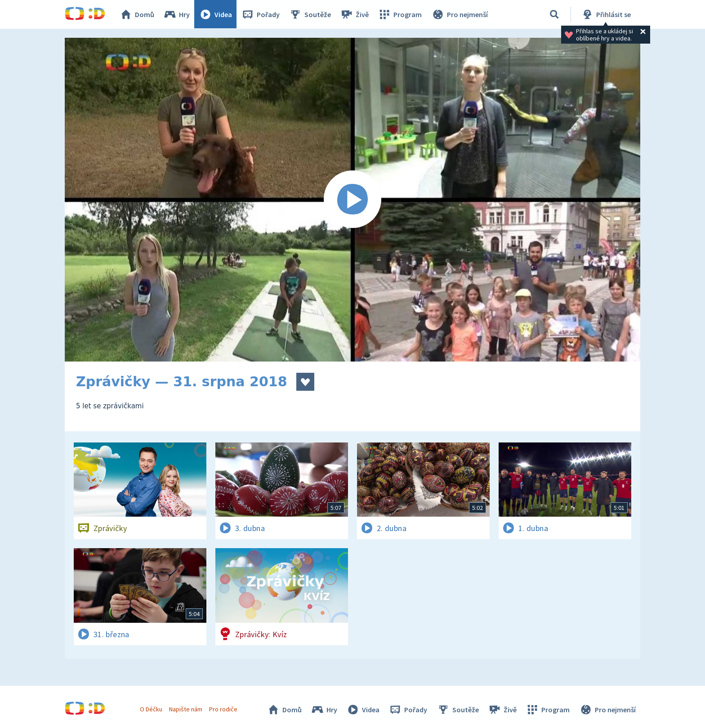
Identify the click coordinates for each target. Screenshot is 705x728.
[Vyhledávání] (554, 14)
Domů (137, 14)
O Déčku (151, 709)
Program (400, 14)
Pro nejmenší (460, 14)
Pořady (261, 14)
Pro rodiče (224, 709)
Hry (177, 14)
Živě (355, 14)
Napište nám (186, 709)
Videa (216, 14)
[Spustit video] (352, 200)
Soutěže (310, 14)
